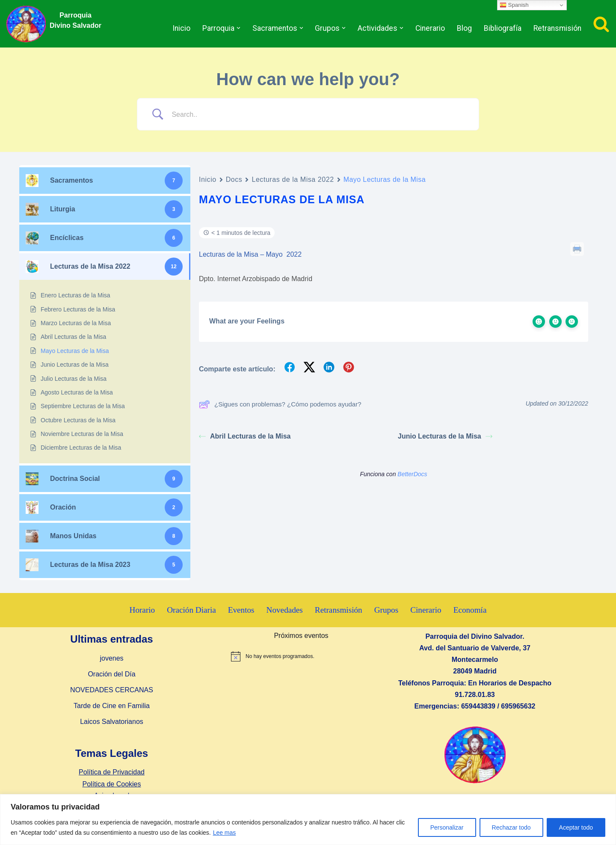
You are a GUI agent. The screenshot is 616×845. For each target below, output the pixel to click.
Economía (470, 610)
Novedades (285, 610)
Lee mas (225, 833)
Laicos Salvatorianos (112, 722)
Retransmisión (557, 28)
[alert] (301, 656)
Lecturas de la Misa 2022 (293, 179)
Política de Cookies (112, 784)
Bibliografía (503, 28)
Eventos (241, 610)
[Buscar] (601, 24)
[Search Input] (319, 114)
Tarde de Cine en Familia (112, 706)
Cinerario (430, 28)
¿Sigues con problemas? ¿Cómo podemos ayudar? (280, 404)
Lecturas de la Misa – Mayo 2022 (250, 254)
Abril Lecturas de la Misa (245, 436)
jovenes (111, 658)
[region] (308, 820)
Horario (142, 610)
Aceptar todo (576, 827)
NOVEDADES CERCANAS (112, 690)
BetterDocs (412, 474)
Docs (234, 179)
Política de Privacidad (112, 772)
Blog (464, 28)
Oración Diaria (191, 610)
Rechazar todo (511, 827)
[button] (238, 28)
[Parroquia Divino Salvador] (28, 24)
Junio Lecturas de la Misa (445, 436)
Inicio (181, 28)
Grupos (386, 610)
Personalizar (447, 827)
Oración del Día (111, 674)
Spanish (514, 5)
